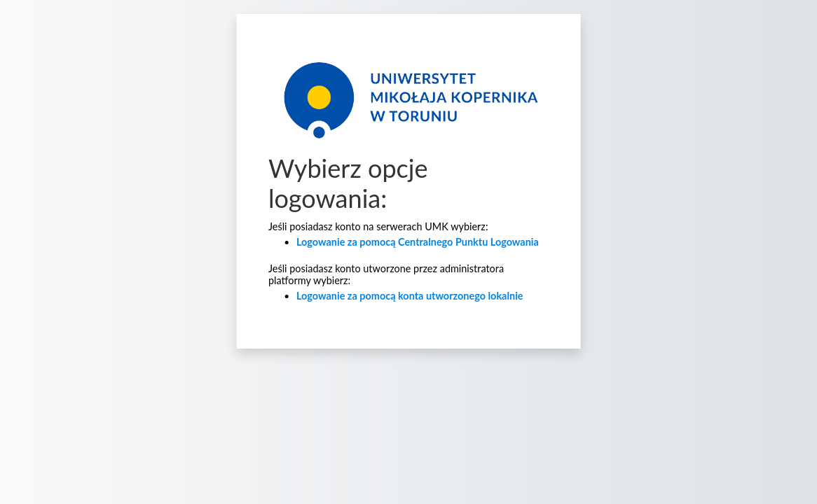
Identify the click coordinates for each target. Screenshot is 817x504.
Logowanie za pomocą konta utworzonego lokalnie (410, 296)
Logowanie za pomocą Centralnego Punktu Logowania (418, 242)
